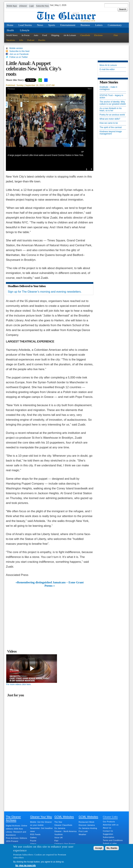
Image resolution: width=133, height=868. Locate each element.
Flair (116, 35)
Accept (99, 848)
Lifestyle (25, 30)
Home (10, 25)
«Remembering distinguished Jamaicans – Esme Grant (50, 582)
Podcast (31, 40)
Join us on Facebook (19, 54)
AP (83, 152)
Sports (52, 25)
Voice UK (59, 838)
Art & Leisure (70, 35)
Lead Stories (25, 25)
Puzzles (42, 40)
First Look (83, 831)
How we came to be (109, 123)
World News (12, 35)
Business (85, 25)
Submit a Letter (110, 843)
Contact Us (108, 831)
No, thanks (112, 848)
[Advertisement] (50, 613)
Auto (36, 35)
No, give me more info (26, 865)
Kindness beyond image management (111, 133)
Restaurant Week (87, 822)
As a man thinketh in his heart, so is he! (111, 110)
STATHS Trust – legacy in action (111, 97)
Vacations (11, 40)
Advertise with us (111, 825)
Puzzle (33, 841)
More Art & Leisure (108, 65)
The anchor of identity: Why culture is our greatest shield (113, 103)
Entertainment (68, 25)
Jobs (21, 40)
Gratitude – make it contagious (108, 88)
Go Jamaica (60, 828)
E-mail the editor (107, 69)
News (40, 25)
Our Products (109, 822)
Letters (99, 25)
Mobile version (16, 48)
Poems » (50, 586)
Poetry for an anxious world (112, 115)
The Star (58, 822)
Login (32, 6)
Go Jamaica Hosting (88, 828)
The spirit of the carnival (111, 127)
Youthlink (59, 834)
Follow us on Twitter (19, 57)
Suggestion (108, 834)
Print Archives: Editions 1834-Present (16, 840)
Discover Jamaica (87, 825)
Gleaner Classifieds (63, 825)
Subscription (108, 837)
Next (90, 89)
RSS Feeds (35, 834)
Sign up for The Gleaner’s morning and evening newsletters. (45, 292)
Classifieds (85, 35)
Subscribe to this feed (19, 51)
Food (45, 35)
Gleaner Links (110, 817)
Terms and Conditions (113, 840)
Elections (98, 35)
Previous (11, 89)
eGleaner (23, 6)
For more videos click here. (19, 684)
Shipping (55, 35)
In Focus (26, 35)
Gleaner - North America (65, 831)
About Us (107, 828)
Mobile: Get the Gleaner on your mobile (41, 824)
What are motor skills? (110, 119)
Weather (82, 834)
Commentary (115, 25)
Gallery (33, 838)
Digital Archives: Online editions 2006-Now (17, 827)
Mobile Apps (12, 6)
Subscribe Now (43, 6)
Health (10, 30)
